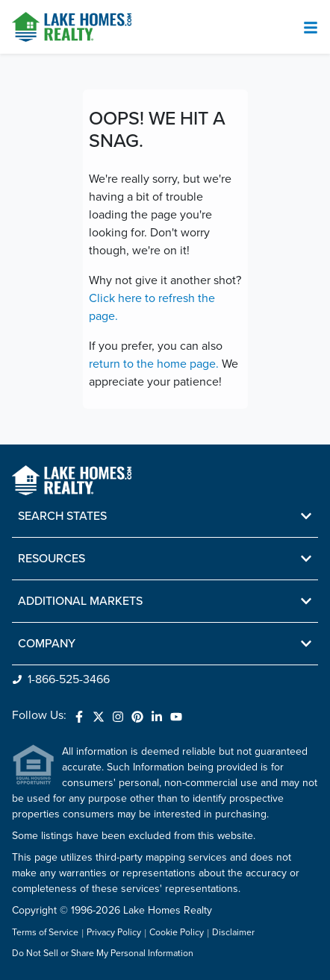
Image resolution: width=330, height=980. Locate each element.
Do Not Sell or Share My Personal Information (103, 954)
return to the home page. (154, 364)
